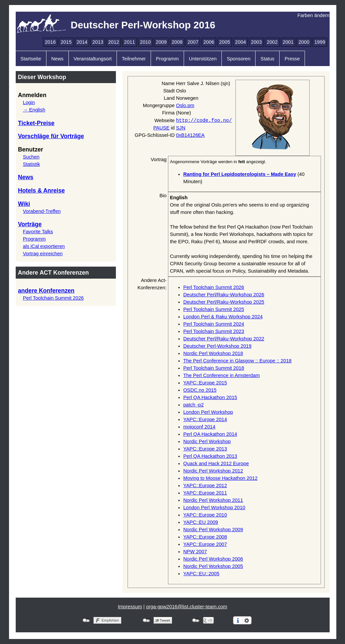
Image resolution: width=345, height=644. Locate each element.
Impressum (130, 607)
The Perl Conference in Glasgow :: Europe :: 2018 (237, 361)
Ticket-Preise (36, 123)
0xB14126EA (190, 135)
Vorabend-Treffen (42, 211)
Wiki (24, 204)
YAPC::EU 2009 (201, 522)
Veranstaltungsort (93, 59)
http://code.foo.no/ (204, 120)
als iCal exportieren (44, 246)
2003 (256, 42)
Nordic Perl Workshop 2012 (213, 471)
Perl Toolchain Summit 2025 (214, 309)
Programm (167, 59)
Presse (292, 59)
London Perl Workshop (208, 412)
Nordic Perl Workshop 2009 (213, 530)
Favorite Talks (38, 232)
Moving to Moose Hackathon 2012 (220, 478)
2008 (177, 42)
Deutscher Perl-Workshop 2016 (143, 25)
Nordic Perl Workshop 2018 (213, 353)
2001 (288, 42)
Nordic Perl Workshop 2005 (213, 566)
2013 (98, 42)
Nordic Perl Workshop (207, 441)
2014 (82, 42)
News (57, 59)
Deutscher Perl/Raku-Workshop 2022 (224, 339)
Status (268, 59)
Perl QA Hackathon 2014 (210, 434)
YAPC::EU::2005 (201, 574)
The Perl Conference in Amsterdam (222, 375)
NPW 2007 (195, 552)
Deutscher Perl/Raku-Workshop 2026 (224, 295)
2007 (193, 42)
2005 (225, 42)
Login (29, 102)
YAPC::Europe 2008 (205, 537)
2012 (114, 42)
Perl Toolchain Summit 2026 (53, 298)
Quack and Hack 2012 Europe (216, 463)
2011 (130, 42)
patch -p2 (194, 405)
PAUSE (161, 128)
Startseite (31, 59)
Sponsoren (239, 59)
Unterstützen (203, 59)
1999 (320, 42)
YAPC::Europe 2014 (205, 419)
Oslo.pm (185, 105)
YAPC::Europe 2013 (205, 449)
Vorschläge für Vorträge (51, 136)
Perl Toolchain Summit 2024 (214, 324)
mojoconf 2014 (199, 427)
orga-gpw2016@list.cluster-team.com (187, 607)
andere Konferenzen (46, 291)
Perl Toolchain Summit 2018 (214, 368)
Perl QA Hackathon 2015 (210, 397)
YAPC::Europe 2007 (205, 544)
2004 (241, 42)
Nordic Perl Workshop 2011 (213, 500)
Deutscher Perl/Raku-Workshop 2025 (224, 302)
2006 (209, 42)
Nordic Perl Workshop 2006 (213, 559)
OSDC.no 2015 (200, 390)
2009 (161, 42)
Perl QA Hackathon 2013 (210, 456)
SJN (181, 128)
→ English (34, 110)
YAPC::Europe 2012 (205, 486)
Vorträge (30, 224)
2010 (145, 42)
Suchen (31, 157)
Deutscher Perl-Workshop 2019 (217, 346)
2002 (272, 42)
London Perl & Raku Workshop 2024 (223, 317)
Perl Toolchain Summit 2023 (214, 331)
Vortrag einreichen (43, 254)
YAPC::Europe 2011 (205, 493)
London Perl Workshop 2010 (214, 508)
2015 (66, 42)
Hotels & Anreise (41, 191)
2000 (304, 42)
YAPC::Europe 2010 (205, 515)
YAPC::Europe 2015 (205, 383)
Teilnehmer (134, 59)
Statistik (31, 164)
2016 (50, 42)
